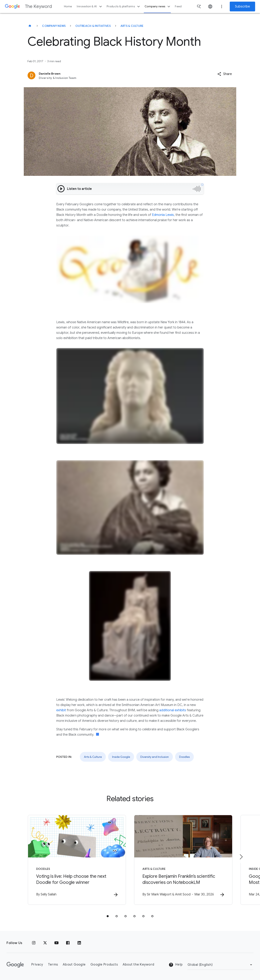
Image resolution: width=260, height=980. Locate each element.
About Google (74, 965)
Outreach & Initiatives (93, 26)
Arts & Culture (132, 26)
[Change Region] (220, 965)
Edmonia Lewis (162, 215)
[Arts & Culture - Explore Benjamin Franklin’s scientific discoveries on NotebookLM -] (183, 860)
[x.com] (45, 943)
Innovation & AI (90, 7)
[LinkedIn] (79, 943)
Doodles (184, 757)
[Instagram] (34, 943)
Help (176, 965)
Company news (158, 7)
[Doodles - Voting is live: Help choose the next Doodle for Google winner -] (77, 860)
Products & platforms (124, 7)
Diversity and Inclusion (155, 757)
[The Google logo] (15, 965)
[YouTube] (56, 943)
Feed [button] (178, 6)
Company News (54, 26)
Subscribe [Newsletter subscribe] (242, 7)
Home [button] (68, 6)
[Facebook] (68, 943)
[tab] (108, 916)
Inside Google (121, 757)
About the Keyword (138, 965)
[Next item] (241, 857)
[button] (225, 74)
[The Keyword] (30, 26)
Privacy (37, 965)
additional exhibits (173, 710)
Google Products (104, 965)
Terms (53, 965)
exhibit (61, 710)
